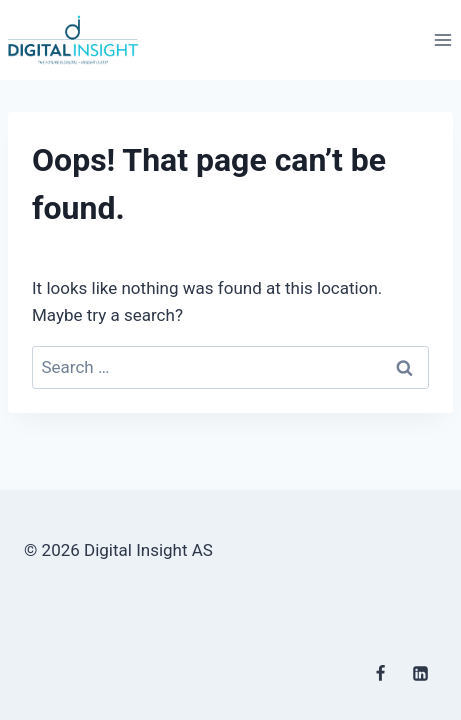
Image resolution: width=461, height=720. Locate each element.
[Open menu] (442, 39)
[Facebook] (381, 673)
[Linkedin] (420, 673)
